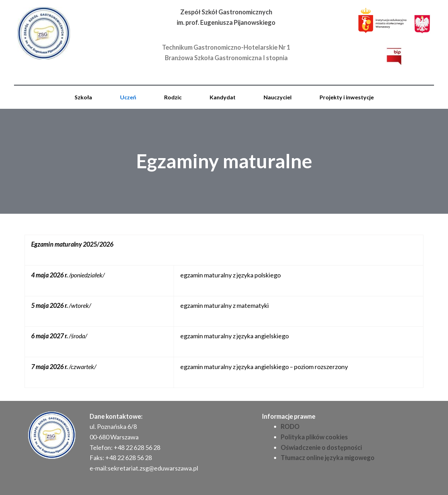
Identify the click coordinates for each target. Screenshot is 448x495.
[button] (85, 97)
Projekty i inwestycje (347, 97)
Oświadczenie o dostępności (321, 447)
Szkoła (83, 97)
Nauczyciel (278, 97)
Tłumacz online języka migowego (328, 458)
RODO (290, 426)
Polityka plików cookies (314, 437)
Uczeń (128, 97)
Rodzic (173, 97)
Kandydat (223, 97)
